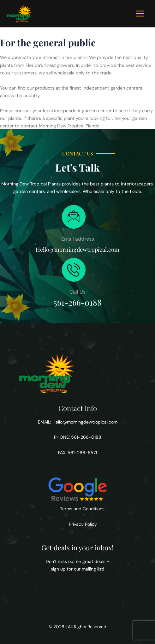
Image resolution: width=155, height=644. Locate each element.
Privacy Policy (82, 524)
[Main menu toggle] (140, 14)
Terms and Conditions (82, 509)
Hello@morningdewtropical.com (85, 422)
